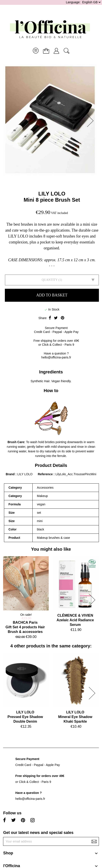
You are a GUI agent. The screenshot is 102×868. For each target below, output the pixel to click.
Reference (46, 474)
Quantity (50, 280)
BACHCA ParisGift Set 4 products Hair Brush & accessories (25, 627)
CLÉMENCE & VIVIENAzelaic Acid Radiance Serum (75, 620)
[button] (92, 121)
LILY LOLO (52, 194)
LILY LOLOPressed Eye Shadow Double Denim (25, 717)
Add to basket (52, 295)
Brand (10, 474)
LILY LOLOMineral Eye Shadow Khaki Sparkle (75, 717)
